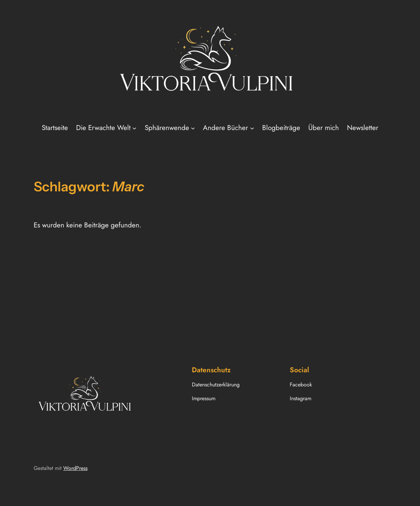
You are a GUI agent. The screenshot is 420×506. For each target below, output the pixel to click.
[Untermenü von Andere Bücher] (252, 128)
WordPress (75, 468)
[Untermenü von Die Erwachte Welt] (134, 128)
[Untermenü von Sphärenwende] (193, 128)
